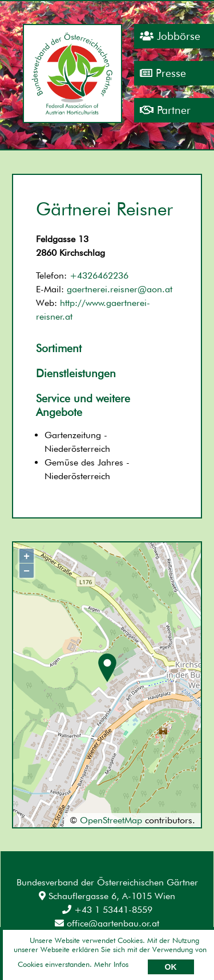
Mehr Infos (111, 964)
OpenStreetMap (111, 820)
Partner (165, 110)
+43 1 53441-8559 (107, 910)
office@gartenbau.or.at (107, 923)
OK (171, 967)
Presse (163, 73)
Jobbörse (170, 36)
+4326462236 (99, 275)
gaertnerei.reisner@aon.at (120, 289)
